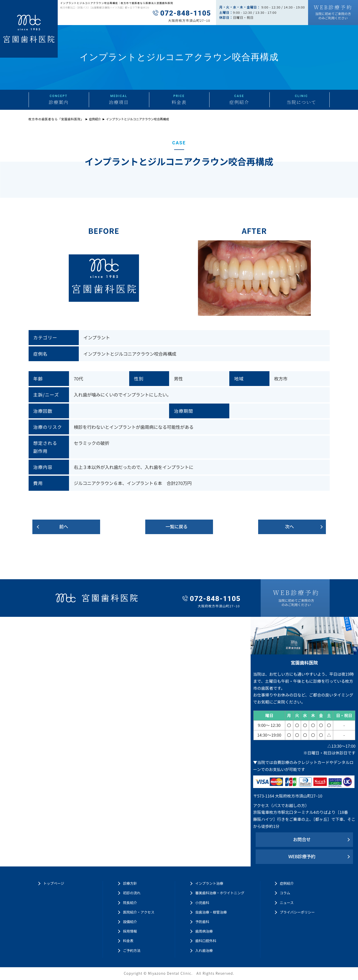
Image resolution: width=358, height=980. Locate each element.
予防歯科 (202, 922)
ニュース (287, 903)
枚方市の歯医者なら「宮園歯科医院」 (56, 119)
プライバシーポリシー (297, 912)
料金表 (128, 941)
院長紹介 (130, 903)
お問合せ (302, 839)
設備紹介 (130, 922)
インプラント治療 (209, 883)
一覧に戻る (177, 526)
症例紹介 (95, 119)
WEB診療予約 (302, 856)
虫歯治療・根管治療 (211, 912)
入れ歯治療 (204, 950)
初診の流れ (132, 893)
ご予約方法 (132, 950)
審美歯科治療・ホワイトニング (220, 893)
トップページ (54, 883)
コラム (285, 893)
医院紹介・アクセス (139, 912)
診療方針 (130, 883)
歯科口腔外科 (206, 941)
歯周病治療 (204, 931)
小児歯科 (202, 903)
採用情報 (130, 931)
